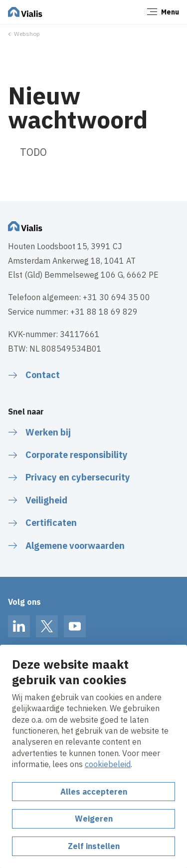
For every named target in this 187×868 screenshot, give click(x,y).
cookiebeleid (108, 764)
